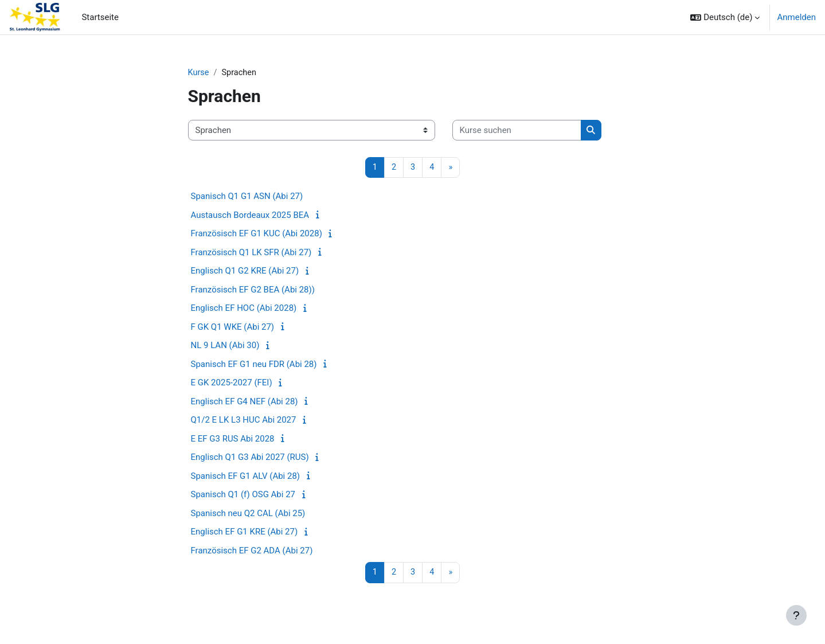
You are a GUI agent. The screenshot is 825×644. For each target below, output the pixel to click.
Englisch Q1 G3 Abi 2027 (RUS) (250, 458)
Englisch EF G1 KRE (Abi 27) (245, 533)
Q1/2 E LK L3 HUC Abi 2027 (244, 421)
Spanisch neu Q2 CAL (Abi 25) (248, 514)
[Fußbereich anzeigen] (796, 615)
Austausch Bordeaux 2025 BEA (250, 216)
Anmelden (796, 17)
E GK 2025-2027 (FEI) (232, 384)
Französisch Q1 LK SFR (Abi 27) (251, 253)
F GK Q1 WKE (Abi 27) (233, 327)
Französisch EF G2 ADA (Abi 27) (252, 551)
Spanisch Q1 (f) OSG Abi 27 (243, 495)
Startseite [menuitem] (100, 17)
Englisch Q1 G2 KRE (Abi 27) (245, 272)
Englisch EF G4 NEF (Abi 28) (245, 402)
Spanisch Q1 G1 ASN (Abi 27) (247, 197)
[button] (725, 17)
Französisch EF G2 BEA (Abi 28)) (253, 290)
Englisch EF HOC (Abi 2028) (244, 309)
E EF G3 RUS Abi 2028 (233, 439)
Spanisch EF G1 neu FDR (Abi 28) (254, 365)
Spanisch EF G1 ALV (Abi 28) (246, 477)
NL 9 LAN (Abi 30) (225, 346)
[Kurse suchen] (517, 131)
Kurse (199, 73)
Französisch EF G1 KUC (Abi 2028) (257, 235)
